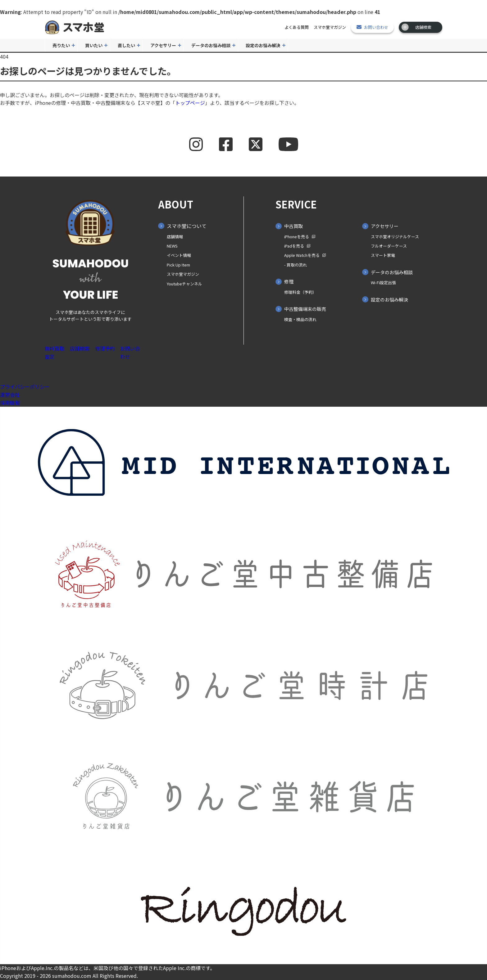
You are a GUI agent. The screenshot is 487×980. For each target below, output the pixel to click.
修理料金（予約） (300, 292)
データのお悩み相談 (211, 45)
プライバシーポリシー (25, 387)
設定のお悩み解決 (263, 45)
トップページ (190, 103)
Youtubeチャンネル (184, 284)
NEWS (172, 246)
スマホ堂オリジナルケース (395, 237)
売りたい (61, 45)
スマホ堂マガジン (330, 27)
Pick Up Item (178, 265)
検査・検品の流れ (300, 319)
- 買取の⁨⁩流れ (296, 265)
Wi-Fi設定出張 (383, 282)
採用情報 (10, 403)
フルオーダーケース (389, 246)
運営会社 (10, 395)
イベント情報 (179, 255)
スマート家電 (383, 255)
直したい (126, 45)
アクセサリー (163, 45)
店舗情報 (175, 237)
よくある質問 (297, 27)
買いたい (94, 45)
